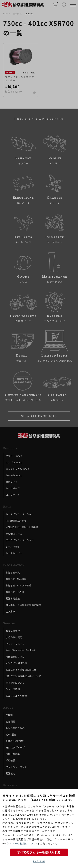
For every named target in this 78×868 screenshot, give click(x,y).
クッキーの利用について (21, 843)
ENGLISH (39, 861)
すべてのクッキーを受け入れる (39, 852)
